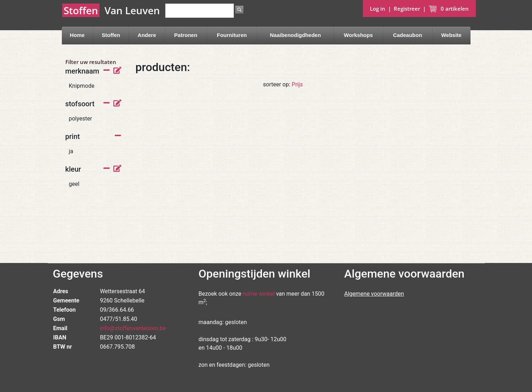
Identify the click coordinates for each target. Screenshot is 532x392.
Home (77, 35)
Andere (147, 35)
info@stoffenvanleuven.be (133, 328)
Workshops (358, 35)
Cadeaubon (408, 35)
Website (451, 35)
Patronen (186, 35)
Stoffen (111, 35)
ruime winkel (259, 294)
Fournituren (232, 35)
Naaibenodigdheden (295, 35)
